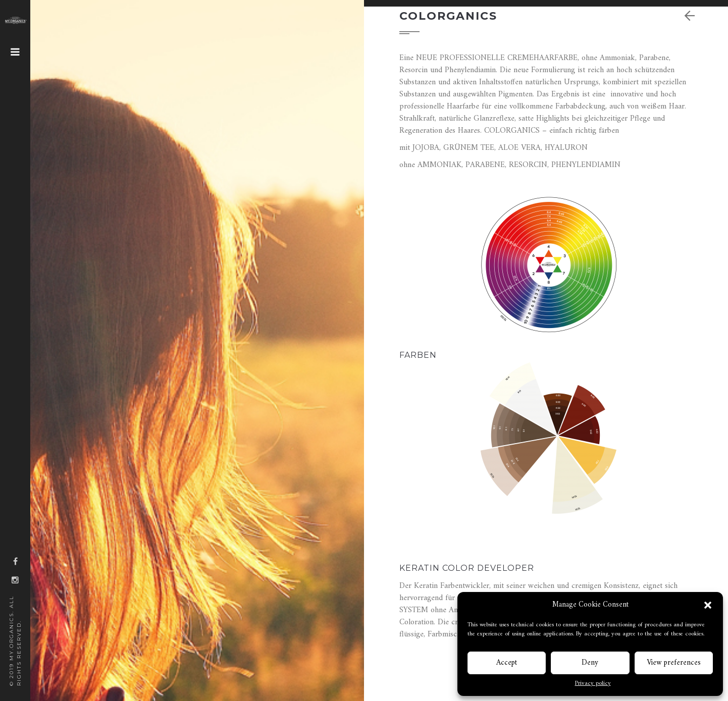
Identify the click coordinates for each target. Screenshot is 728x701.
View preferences (674, 663)
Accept (507, 663)
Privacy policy (593, 684)
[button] (708, 605)
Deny (590, 663)
